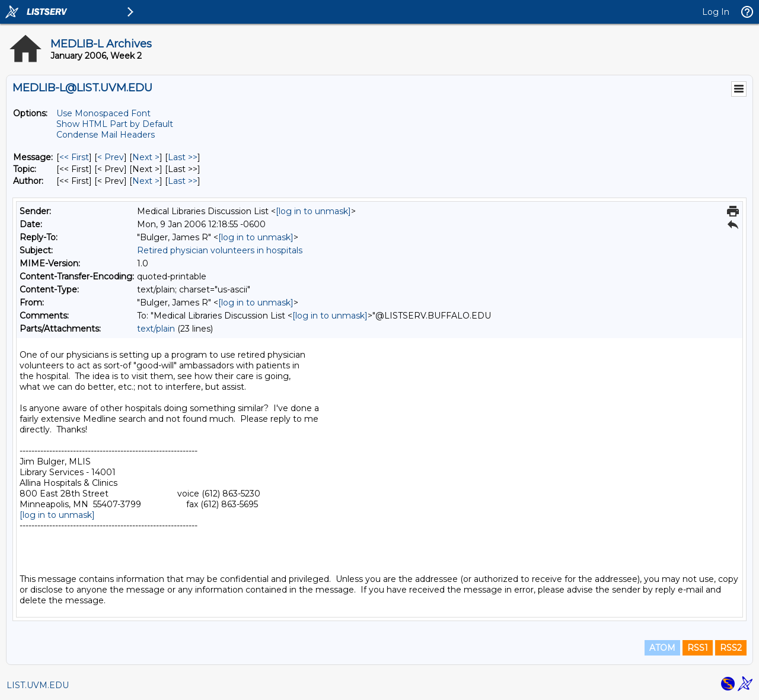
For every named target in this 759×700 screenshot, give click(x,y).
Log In (716, 12)
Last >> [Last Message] (183, 157)
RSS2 (731, 648)
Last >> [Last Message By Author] (183, 181)
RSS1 (698, 648)
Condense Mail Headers (106, 135)
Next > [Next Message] (146, 157)
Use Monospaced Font (103, 113)
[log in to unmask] (313, 211)
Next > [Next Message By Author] (146, 181)
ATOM (662, 648)
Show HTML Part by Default (115, 124)
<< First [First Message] (74, 157)
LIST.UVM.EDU (38, 685)
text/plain (156, 329)
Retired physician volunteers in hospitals (220, 250)
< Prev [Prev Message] (111, 157)
